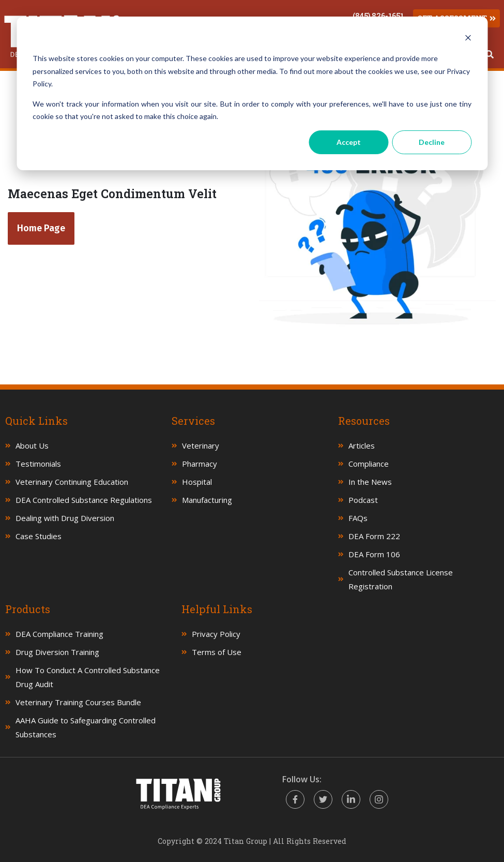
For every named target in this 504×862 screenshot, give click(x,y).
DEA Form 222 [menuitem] (374, 536)
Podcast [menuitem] (363, 500)
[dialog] (252, 93)
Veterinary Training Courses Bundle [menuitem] (78, 702)
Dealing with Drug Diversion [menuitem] (65, 518)
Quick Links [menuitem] (36, 421)
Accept (349, 142)
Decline (432, 142)
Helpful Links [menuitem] (217, 609)
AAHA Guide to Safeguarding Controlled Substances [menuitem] (86, 727)
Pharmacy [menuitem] (200, 464)
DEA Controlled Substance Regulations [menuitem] (84, 500)
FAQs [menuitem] (358, 518)
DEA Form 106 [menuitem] (374, 554)
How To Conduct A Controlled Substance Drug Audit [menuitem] (88, 677)
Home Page (41, 228)
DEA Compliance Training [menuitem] (59, 634)
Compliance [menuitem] (369, 464)
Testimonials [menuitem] (38, 464)
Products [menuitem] (28, 609)
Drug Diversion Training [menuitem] (57, 652)
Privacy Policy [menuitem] (216, 634)
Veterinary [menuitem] (201, 445)
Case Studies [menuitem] (39, 536)
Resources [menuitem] (364, 421)
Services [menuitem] (193, 421)
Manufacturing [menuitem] (207, 500)
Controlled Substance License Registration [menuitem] (401, 579)
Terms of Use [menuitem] (217, 652)
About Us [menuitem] (32, 445)
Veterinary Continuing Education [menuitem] (72, 482)
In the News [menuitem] (370, 482)
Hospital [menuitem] (197, 482)
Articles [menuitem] (362, 445)
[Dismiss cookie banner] (468, 39)
